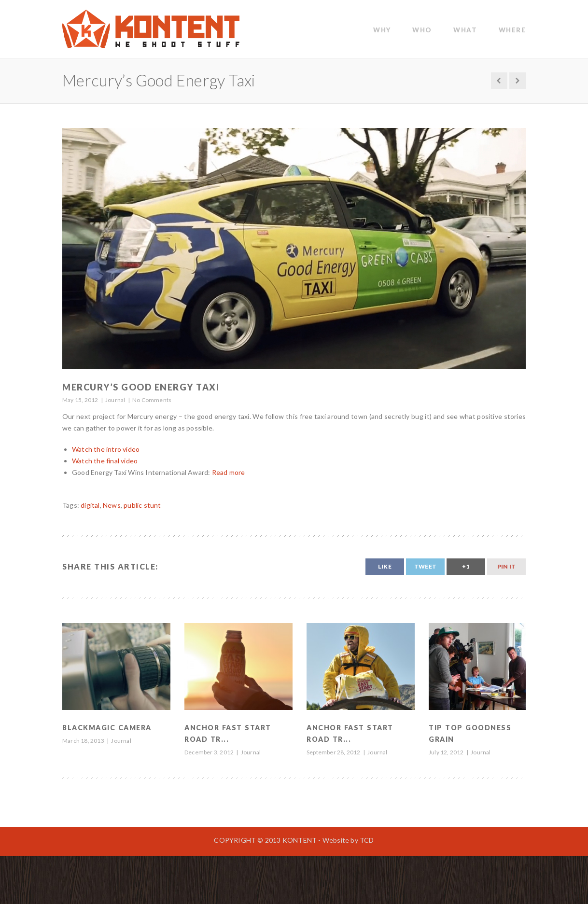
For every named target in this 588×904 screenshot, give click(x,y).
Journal (115, 400)
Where (512, 30)
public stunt (142, 505)
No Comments (152, 400)
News (112, 505)
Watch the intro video (106, 449)
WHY (382, 30)
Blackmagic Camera (107, 728)
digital (90, 505)
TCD (367, 840)
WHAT (465, 30)
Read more (229, 472)
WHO (422, 30)
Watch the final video (105, 461)
